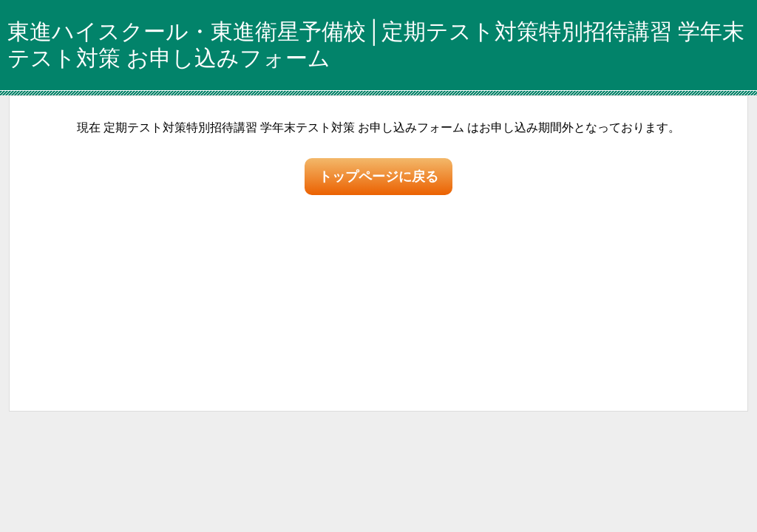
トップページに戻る (378, 177)
